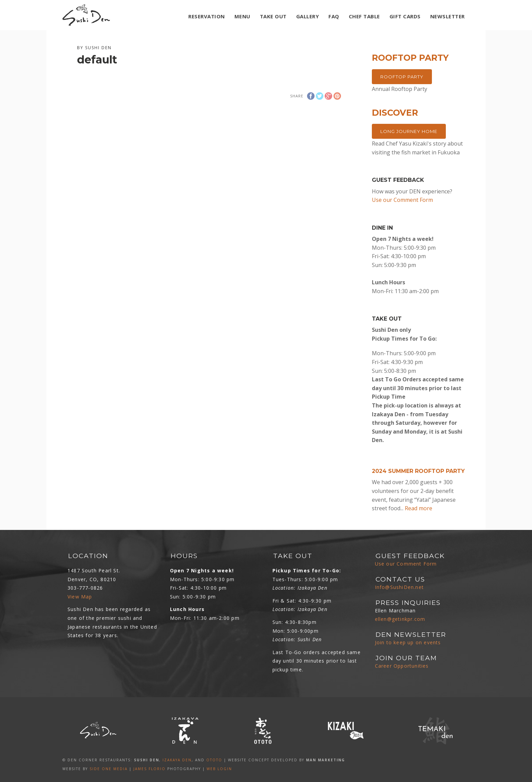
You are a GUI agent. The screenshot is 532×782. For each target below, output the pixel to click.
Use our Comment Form (402, 200)
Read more (419, 508)
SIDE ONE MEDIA (109, 769)
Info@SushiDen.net (399, 587)
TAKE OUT (273, 16)
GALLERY (308, 16)
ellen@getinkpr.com (400, 619)
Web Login (219, 769)
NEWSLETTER (448, 16)
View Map (80, 597)
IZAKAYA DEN (177, 760)
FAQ (334, 16)
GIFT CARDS (405, 16)
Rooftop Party (402, 77)
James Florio (149, 769)
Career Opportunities (402, 666)
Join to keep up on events (408, 642)
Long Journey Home (409, 131)
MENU (242, 16)
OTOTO (214, 760)
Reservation (207, 16)
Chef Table (364, 16)
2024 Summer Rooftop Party (418, 471)
